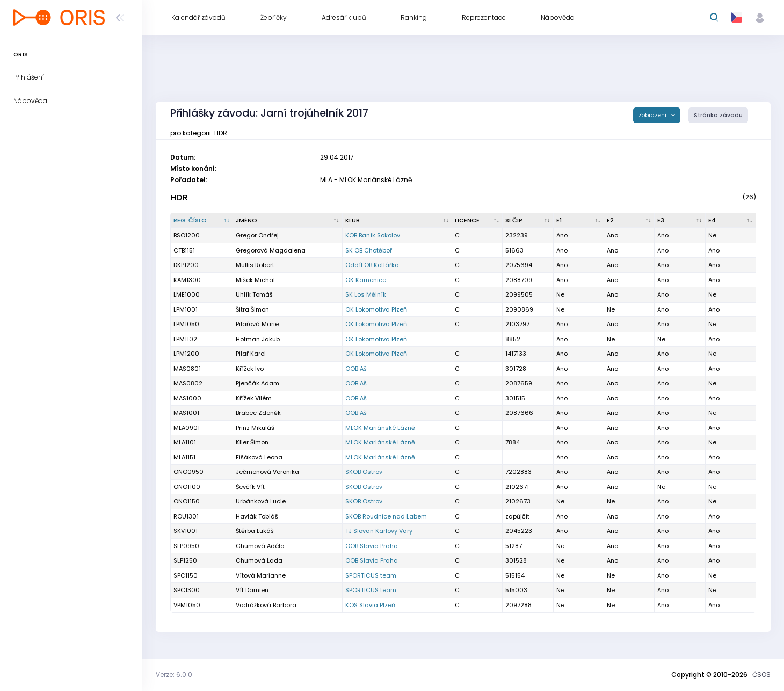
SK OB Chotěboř (369, 250)
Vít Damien (252, 590)
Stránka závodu (718, 115)
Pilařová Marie (257, 324)
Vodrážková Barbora (266, 605)
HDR (179, 197)
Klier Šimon (252, 442)
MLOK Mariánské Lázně (380, 428)
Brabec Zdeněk (258, 413)
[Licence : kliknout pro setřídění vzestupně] (477, 221)
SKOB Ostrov (364, 472)
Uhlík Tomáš (254, 294)
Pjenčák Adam (257, 383)
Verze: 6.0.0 (174, 675)
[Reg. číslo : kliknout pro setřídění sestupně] (202, 221)
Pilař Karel (251, 354)
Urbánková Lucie (261, 501)
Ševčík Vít (250, 487)
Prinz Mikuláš (255, 428)
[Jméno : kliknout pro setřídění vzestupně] (288, 221)
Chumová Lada (259, 560)
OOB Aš (356, 369)
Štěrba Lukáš (255, 531)
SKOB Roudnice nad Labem (386, 516)
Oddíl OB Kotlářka (372, 265)
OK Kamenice (366, 280)
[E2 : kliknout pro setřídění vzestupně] (629, 221)
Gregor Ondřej (257, 235)
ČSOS (761, 675)
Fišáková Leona (259, 457)
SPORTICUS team (371, 575)
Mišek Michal (255, 280)
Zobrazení (653, 115)
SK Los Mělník (366, 294)
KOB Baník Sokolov (373, 235)
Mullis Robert (255, 265)
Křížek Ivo (250, 369)
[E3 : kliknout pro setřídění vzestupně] (680, 221)
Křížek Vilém (254, 398)
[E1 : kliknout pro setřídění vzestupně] (579, 221)
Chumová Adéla (260, 546)
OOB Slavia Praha (372, 546)
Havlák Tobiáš (257, 516)
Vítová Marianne (261, 575)
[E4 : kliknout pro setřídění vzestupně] (731, 221)
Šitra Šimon (252, 309)
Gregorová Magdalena (271, 250)
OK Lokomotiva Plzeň (376, 309)
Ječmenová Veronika (267, 472)
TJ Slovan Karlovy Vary (379, 531)
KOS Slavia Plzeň (370, 605)
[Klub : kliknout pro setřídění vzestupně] (397, 221)
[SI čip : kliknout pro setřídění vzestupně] (528, 221)
